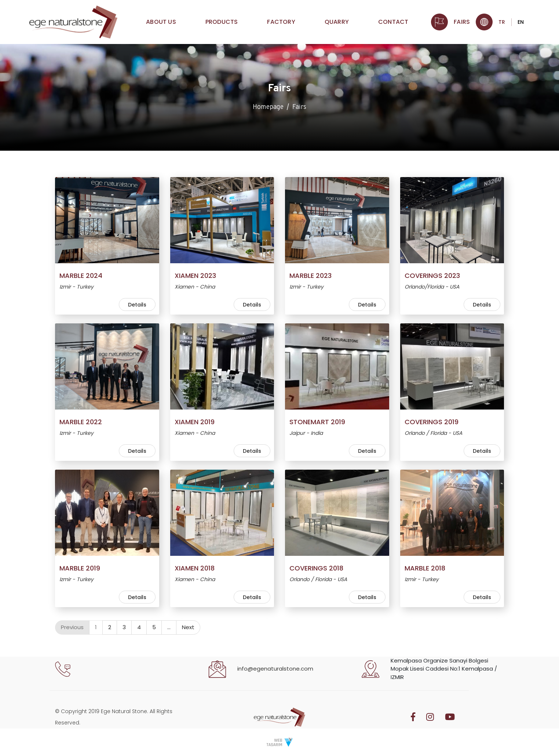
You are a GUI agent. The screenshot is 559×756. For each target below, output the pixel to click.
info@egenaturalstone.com (275, 669)
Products (222, 25)
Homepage (268, 108)
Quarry (337, 25)
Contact (393, 25)
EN (521, 25)
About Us (161, 25)
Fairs (462, 25)
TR (502, 25)
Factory (281, 25)
